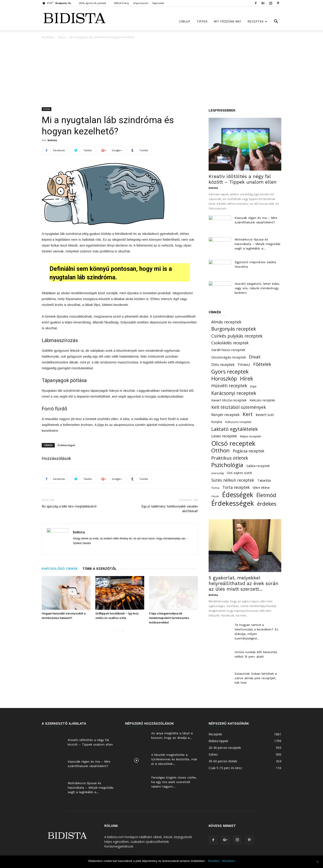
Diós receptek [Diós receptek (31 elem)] (223, 365)
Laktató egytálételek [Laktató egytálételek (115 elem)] (235, 429)
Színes (62, 37)
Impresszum (141, 3)
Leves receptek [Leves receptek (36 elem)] (224, 436)
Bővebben (228, 861)
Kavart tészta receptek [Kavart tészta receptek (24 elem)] (229, 400)
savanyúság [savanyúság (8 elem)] (217, 473)
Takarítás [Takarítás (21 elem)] (264, 480)
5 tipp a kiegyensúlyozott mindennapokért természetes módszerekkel (169, 618)
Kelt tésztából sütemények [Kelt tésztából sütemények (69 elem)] (239, 407)
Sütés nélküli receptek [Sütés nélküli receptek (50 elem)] (233, 480)
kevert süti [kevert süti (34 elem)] (265, 415)
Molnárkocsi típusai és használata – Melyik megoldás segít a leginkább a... (258, 244)
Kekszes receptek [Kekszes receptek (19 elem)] (262, 400)
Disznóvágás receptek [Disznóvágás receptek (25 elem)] (229, 357)
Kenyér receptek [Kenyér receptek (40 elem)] (225, 415)
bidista (52, 140)
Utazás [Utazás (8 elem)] (215, 496)
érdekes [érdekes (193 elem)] (267, 504)
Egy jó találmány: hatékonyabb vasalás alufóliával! (170, 509)
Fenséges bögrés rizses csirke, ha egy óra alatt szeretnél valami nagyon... (174, 782)
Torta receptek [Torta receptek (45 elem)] (236, 487)
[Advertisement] (161, 73)
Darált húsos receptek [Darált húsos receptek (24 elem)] (228, 350)
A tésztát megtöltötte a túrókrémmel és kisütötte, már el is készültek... (174, 759)
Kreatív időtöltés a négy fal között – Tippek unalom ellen (243, 179)
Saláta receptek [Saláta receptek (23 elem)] (258, 466)
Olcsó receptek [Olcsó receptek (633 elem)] (233, 443)
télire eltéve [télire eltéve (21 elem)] (261, 488)
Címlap (185, 21)
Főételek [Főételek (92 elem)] (262, 364)
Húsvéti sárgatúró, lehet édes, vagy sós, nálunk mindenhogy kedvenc (257, 288)
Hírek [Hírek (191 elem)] (247, 379)
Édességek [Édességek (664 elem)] (238, 495)
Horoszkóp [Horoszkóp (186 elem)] (224, 379)
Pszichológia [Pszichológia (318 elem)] (227, 465)
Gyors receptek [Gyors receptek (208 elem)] (230, 372)
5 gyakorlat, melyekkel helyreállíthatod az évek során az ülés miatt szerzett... (243, 583)
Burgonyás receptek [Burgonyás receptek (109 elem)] (234, 329)
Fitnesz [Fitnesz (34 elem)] (244, 365)
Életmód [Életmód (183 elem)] (266, 495)
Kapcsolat (158, 3)
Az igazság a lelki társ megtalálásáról (69, 506)
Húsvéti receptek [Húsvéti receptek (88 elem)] (229, 386)
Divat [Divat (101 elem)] (255, 357)
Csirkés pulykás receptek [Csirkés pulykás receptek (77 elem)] (237, 336)
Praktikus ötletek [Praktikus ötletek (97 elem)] (230, 458)
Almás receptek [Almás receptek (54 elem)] (226, 322)
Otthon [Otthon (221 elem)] (220, 450)
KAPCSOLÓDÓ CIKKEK (60, 569)
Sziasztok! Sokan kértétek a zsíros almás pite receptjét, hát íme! (256, 678)
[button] (276, 22)
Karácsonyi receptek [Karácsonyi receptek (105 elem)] (234, 393)
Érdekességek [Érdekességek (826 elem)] (233, 503)
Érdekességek (66, 445)
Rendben (214, 861)
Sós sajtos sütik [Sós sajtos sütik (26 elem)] (239, 473)
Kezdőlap (48, 37)
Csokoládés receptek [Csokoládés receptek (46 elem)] (230, 343)
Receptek (257, 21)
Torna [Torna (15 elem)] (215, 488)
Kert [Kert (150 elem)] (248, 414)
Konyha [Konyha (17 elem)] (217, 422)
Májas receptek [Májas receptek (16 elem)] (251, 436)
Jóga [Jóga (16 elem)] (253, 386)
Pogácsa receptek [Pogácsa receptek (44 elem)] (249, 451)
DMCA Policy (121, 3)
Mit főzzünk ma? (227, 21)
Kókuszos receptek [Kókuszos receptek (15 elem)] (238, 422)
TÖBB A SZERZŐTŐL (99, 569)
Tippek (202, 21)
